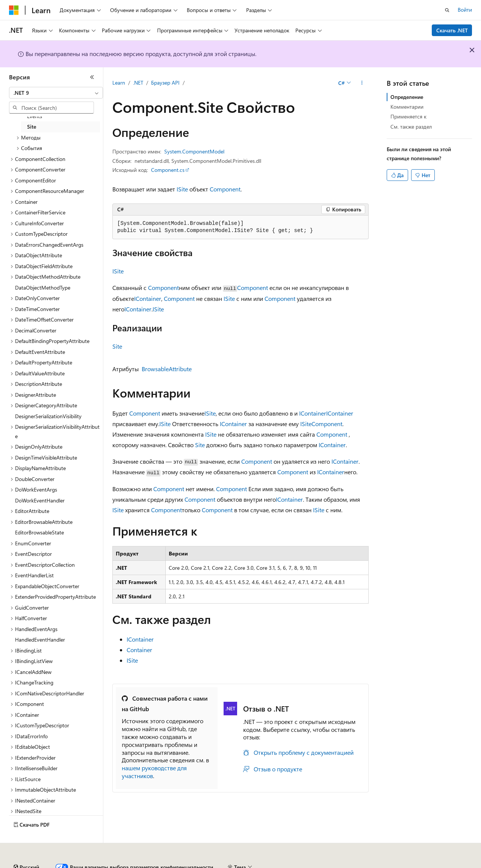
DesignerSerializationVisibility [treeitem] (48, 416)
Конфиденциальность (246, 864)
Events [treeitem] (35, 116)
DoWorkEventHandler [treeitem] (40, 500)
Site (117, 346)
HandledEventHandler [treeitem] (40, 640)
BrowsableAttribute (167, 369)
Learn (119, 83)
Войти (465, 10)
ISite (182, 189)
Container (139, 650)
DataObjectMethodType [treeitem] (43, 288)
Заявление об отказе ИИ (38, 864)
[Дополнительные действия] (362, 83)
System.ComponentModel (194, 151)
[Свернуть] (92, 77)
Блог (141, 864)
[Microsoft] (14, 10)
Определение (407, 97)
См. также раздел (411, 127)
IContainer (148, 298)
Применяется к (408, 116)
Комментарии (407, 107)
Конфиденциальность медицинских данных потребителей (355, 864)
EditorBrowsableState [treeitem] (39, 532)
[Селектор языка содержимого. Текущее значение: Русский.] (26, 847)
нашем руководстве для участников (154, 772)
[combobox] (56, 93)
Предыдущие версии (101, 864)
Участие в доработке (186, 864)
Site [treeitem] (32, 127)
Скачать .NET (452, 30)
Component (225, 189)
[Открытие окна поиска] (447, 10)
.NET (138, 83)
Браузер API (165, 83)
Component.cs (168, 170)
